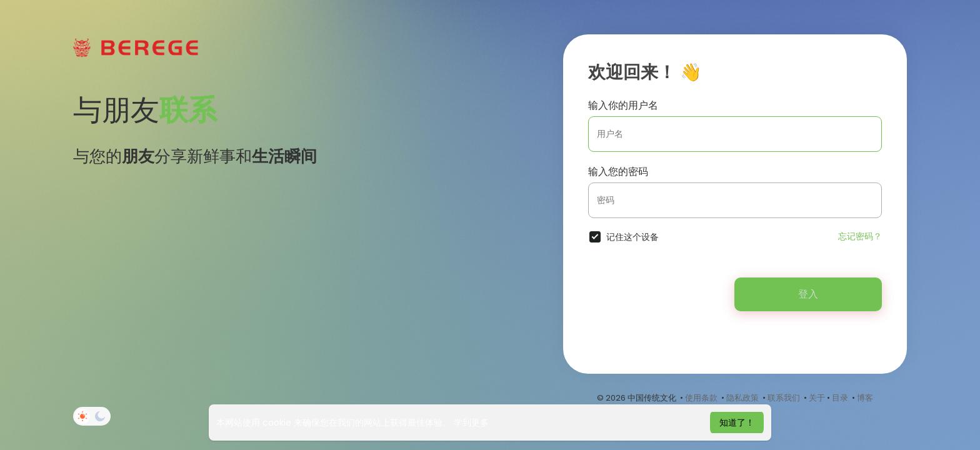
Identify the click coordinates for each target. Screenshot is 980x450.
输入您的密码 (618, 172)
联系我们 (784, 398)
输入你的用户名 (623, 105)
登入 (808, 294)
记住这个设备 (632, 237)
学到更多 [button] (471, 422)
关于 (817, 398)
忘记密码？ (860, 236)
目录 (840, 398)
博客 (865, 398)
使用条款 (701, 398)
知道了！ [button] (737, 422)
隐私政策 (742, 398)
